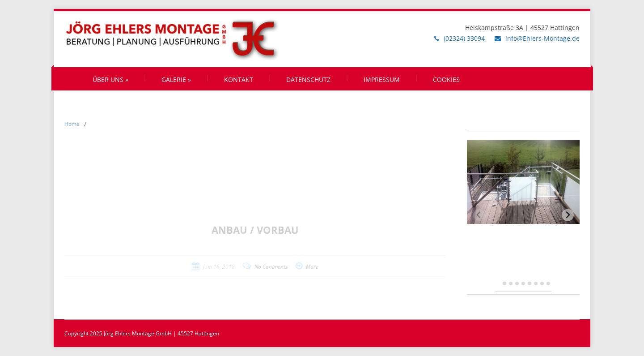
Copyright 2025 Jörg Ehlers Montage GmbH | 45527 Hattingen (142, 333)
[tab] (498, 284)
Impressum (382, 79)
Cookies (446, 79)
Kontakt (239, 79)
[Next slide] (568, 215)
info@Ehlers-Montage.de (542, 38)
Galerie (176, 79)
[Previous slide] (479, 215)
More (312, 267)
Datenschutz (308, 79)
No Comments (271, 267)
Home (72, 124)
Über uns (110, 79)
